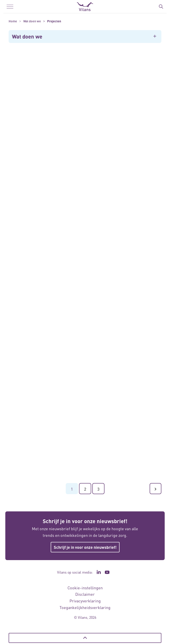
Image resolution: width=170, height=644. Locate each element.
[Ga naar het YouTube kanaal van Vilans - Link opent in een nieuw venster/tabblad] (107, 572)
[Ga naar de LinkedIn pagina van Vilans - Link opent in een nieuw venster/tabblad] (99, 572)
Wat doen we (27, 37)
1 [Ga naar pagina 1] (72, 489)
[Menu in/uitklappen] (10, 7)
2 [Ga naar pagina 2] (85, 489)
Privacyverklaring (85, 601)
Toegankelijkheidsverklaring (85, 607)
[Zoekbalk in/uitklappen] (161, 7)
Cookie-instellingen (85, 588)
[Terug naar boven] (85, 638)
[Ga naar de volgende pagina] (156, 489)
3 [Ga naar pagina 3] (98, 489)
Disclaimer (85, 594)
